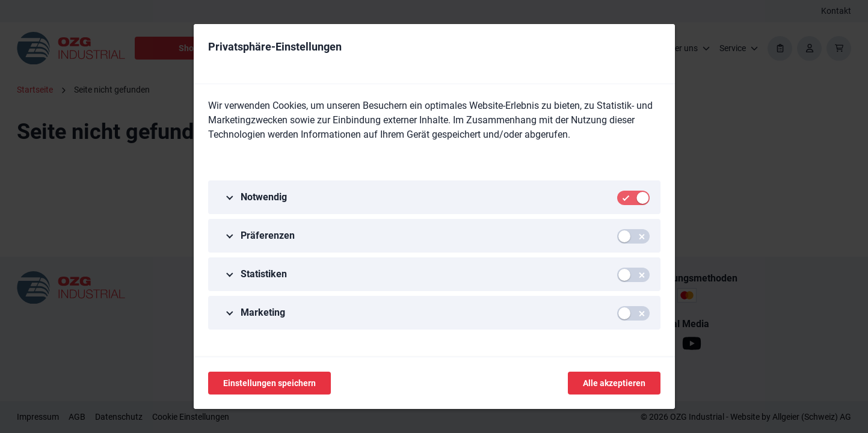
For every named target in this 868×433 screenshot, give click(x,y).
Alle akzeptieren (614, 383)
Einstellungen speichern (269, 383)
